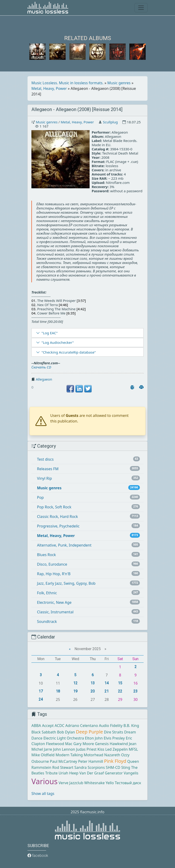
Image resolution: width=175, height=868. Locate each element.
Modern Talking (69, 755)
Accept (48, 726)
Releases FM (48, 469)
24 (41, 699)
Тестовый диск (128, 783)
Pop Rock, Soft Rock (54, 507)
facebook (38, 856)
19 (75, 691)
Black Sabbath (44, 732)
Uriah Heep (69, 773)
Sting (126, 767)
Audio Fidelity (111, 726)
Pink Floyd (115, 761)
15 (120, 683)
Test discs (45, 459)
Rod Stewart (63, 767)
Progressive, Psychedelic (58, 526)
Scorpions (96, 767)
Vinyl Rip (44, 478)
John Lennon (64, 749)
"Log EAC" (49, 333)
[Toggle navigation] (141, 8)
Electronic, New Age (54, 602)
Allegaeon (44, 379)
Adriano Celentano (82, 726)
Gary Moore (84, 744)
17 (41, 691)
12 (75, 683)
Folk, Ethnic (47, 593)
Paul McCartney (63, 761)
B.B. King (131, 726)
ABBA (36, 726)
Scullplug (110, 122)
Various (44, 781)
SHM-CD (113, 767)
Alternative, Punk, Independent (64, 545)
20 (93, 691)
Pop (40, 497)
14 (107, 683)
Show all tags (43, 794)
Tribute (51, 773)
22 (120, 691)
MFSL (133, 749)
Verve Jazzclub (71, 783)
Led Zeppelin (116, 749)
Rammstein (41, 767)
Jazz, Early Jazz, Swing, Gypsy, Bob (66, 583)
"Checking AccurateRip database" (69, 352)
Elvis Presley (114, 738)
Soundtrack (47, 621)
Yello (110, 783)
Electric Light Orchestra (64, 738)
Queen (133, 761)
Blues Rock (46, 555)
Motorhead (94, 755)
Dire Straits (114, 732)
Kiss (101, 749)
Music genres (119, 83)
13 (93, 683)
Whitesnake (94, 783)
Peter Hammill (91, 761)
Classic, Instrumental (55, 612)
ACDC (60, 726)
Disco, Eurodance (52, 564)
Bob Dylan (66, 732)
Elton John (94, 738)
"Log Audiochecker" (58, 342)
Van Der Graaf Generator (101, 773)
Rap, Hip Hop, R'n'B (54, 574)
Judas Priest (86, 749)
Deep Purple (89, 732)
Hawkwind (119, 744)
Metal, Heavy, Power (49, 88)
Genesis (102, 744)
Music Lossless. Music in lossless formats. (67, 83)
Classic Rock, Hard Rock (57, 517)
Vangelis (131, 773)
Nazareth (112, 755)
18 (58, 691)
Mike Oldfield (43, 755)
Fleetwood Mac (59, 744)
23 (135, 691)
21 (107, 691)
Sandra (81, 767)
